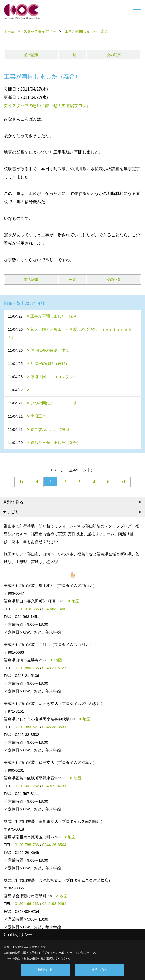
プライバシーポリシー (58, 953)
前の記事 (31, 55)
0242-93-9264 (54, 904)
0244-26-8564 (54, 845)
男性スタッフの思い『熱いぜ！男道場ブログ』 (47, 106)
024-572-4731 (54, 786)
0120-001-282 (27, 786)
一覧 (72, 55)
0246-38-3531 (54, 727)
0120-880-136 (27, 668)
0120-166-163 (27, 904)
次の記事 (114, 55)
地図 (76, 601)
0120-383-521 (27, 727)
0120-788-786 (27, 845)
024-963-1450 (54, 609)
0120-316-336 (27, 609)
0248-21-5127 (54, 668)
